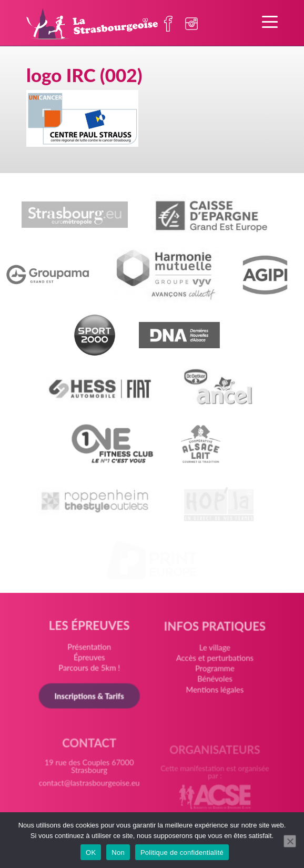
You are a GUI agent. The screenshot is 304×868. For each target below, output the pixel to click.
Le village (214, 653)
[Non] (290, 841)
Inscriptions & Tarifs (90, 698)
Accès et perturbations (214, 663)
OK (91, 852)
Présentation (90, 650)
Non (118, 852)
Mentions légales (214, 693)
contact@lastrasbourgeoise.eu (89, 788)
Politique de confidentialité (182, 852)
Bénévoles (215, 683)
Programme (214, 673)
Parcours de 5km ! (90, 670)
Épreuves (90, 660)
